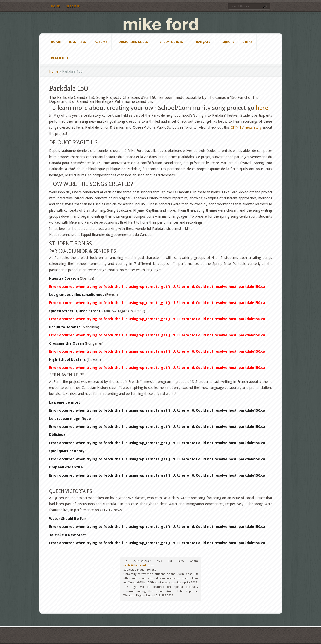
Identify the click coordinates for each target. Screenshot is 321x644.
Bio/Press (78, 42)
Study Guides (173, 42)
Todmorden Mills (133, 42)
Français (202, 42)
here (262, 108)
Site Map (73, 6)
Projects (226, 42)
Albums (101, 42)
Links (248, 42)
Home (55, 6)
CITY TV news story (246, 127)
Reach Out (60, 58)
